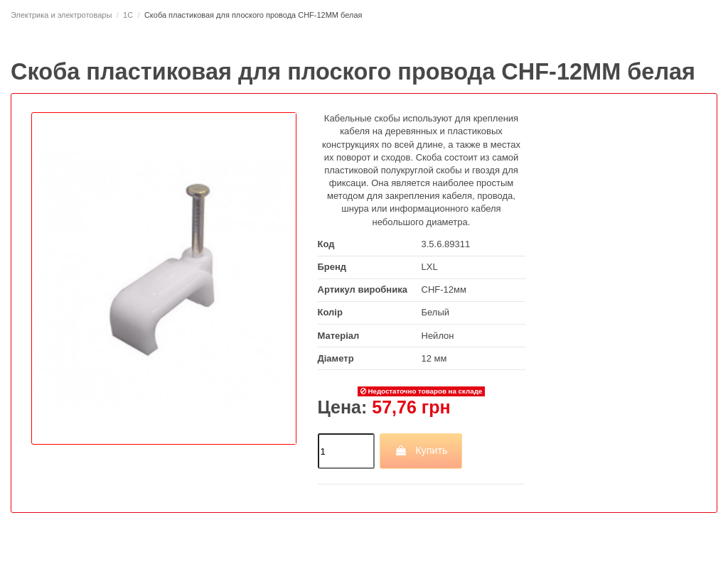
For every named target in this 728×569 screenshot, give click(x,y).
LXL (430, 267)
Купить (421, 450)
